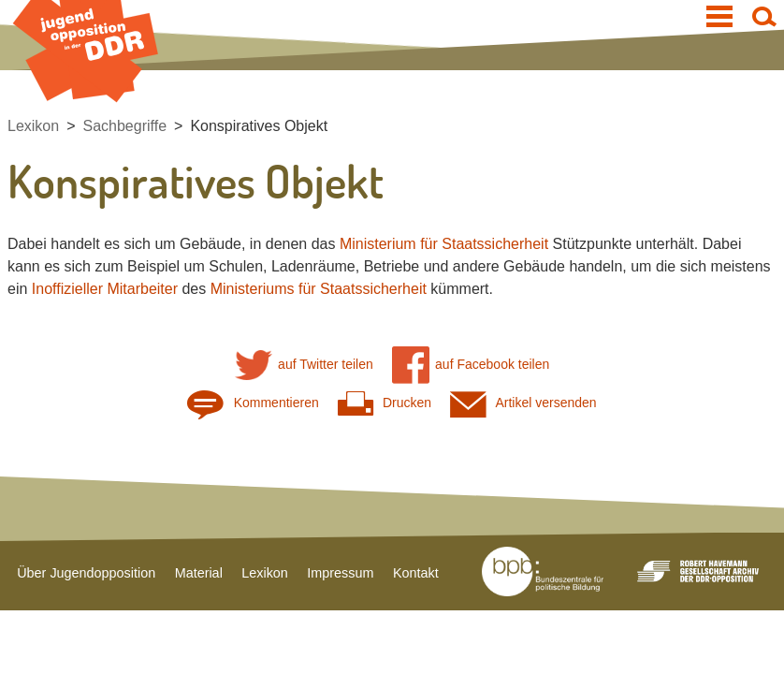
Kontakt (416, 573)
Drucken (385, 403)
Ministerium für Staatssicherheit (444, 244)
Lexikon (33, 126)
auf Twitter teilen (304, 365)
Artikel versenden (523, 403)
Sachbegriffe (125, 126)
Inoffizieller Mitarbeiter (105, 289)
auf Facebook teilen (471, 365)
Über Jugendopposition (86, 573)
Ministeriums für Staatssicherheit (319, 289)
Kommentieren (253, 403)
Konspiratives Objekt (259, 126)
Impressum (340, 573)
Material (199, 573)
